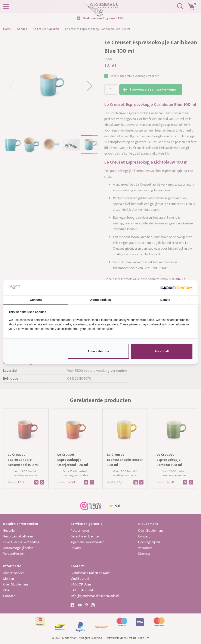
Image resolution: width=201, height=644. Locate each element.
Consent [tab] (36, 300)
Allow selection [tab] (98, 351)
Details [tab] (165, 300)
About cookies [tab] (100, 300)
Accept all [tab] (162, 351)
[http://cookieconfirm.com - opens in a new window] (176, 288)
